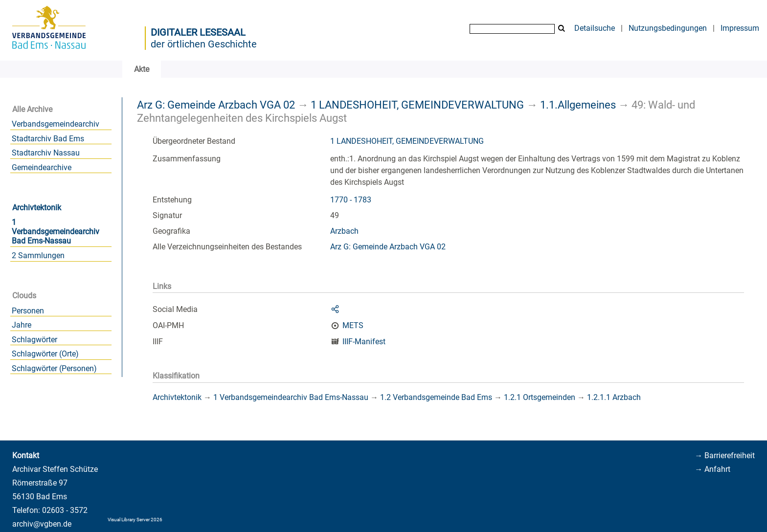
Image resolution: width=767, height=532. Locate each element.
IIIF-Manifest (364, 342)
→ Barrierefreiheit (725, 455)
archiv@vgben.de (42, 524)
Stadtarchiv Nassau (46, 153)
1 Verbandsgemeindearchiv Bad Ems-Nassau (56, 232)
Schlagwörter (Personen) (54, 368)
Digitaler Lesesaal (198, 32)
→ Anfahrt (712, 469)
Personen (28, 311)
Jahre (22, 325)
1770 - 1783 (351, 200)
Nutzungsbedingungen (668, 28)
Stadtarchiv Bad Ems (48, 139)
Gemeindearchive (42, 167)
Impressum (740, 28)
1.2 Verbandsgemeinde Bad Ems (436, 397)
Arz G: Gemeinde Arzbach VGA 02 (216, 105)
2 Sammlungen (38, 255)
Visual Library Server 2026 (135, 520)
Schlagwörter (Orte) (45, 354)
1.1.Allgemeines (578, 105)
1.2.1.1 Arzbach (614, 397)
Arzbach (344, 231)
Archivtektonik (37, 208)
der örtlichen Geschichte (204, 44)
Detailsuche (595, 28)
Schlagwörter (34, 340)
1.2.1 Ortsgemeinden (540, 397)
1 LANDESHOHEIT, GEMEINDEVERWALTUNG (417, 105)
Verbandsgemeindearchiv (56, 124)
